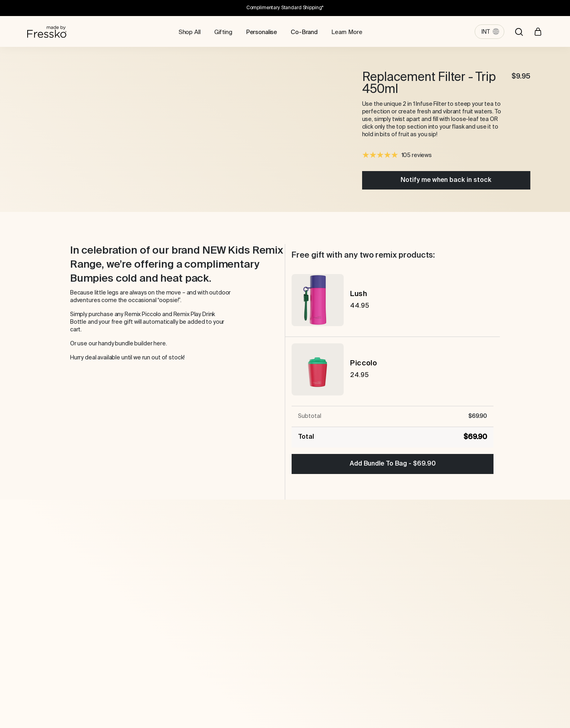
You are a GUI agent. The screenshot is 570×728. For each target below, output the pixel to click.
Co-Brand (304, 32)
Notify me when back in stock (446, 180)
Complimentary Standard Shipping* (285, 8)
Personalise (262, 32)
